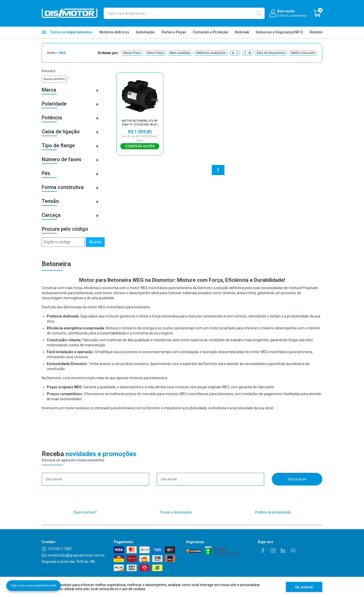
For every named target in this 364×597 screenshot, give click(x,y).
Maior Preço (155, 53)
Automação (145, 32)
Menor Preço (132, 53)
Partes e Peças (174, 32)
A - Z (235, 53)
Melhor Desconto (303, 53)
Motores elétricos (114, 32)
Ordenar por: (108, 53)
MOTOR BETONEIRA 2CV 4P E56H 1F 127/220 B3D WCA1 (140, 123)
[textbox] (184, 13)
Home (51, 53)
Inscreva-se (297, 479)
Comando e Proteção (211, 32)
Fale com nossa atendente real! (42, 576)
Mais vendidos (180, 53)
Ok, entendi (304, 587)
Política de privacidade (273, 512)
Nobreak (242, 32)
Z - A (247, 53)
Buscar (95, 242)
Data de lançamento (271, 53)
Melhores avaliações (211, 53)
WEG (62, 53)
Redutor (316, 32)
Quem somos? (85, 512)
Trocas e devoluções (176, 512)
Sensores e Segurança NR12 (279, 32)
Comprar (140, 146)
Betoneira (49, 71)
